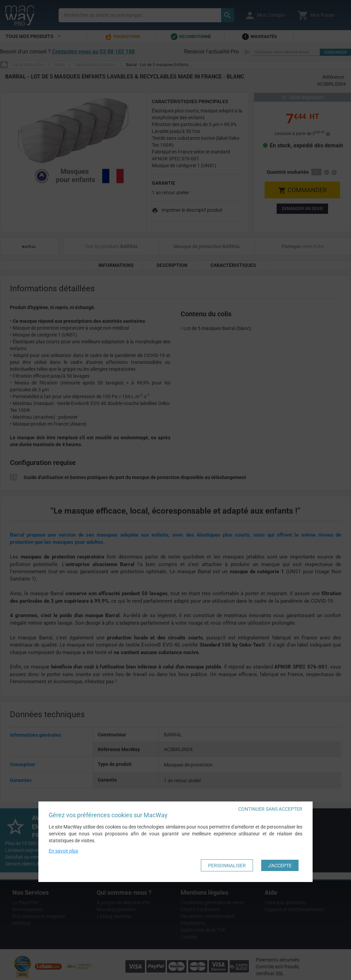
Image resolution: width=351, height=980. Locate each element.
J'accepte (280, 866)
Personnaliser (227, 866)
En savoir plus (63, 851)
